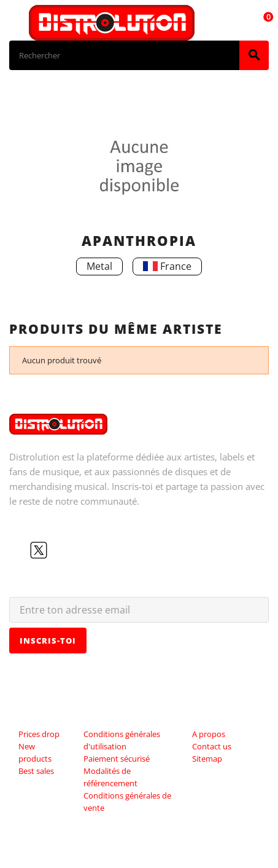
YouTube (58, 550)
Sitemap (207, 759)
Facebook (19, 550)
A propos (209, 734)
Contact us (212, 746)
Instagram (78, 550)
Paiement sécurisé (117, 759)
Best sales (36, 771)
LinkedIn (98, 550)
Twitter (39, 550)
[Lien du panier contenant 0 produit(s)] (261, 23)
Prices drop (39, 734)
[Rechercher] (124, 55)
